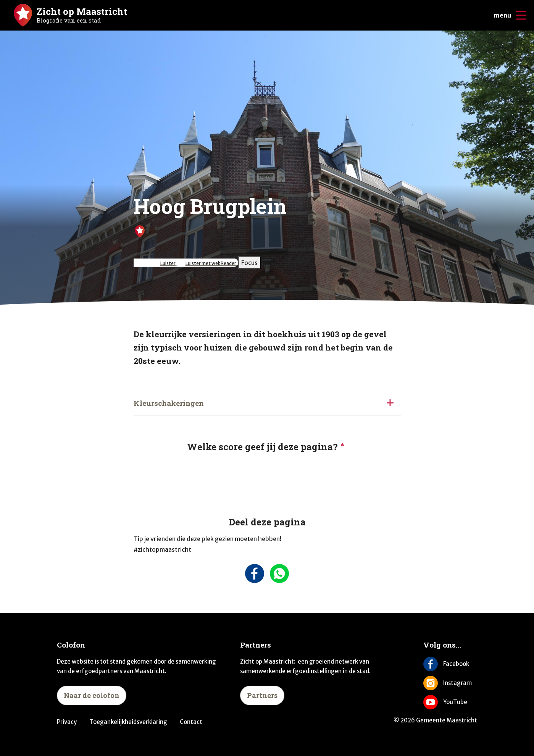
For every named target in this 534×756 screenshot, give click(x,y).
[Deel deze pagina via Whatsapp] (280, 573)
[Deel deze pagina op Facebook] (255, 573)
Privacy (67, 722)
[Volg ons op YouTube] (450, 702)
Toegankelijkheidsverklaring (128, 722)
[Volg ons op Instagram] (450, 683)
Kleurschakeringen (169, 403)
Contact (191, 722)
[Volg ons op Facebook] (450, 664)
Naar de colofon (92, 695)
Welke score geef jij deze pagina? (262, 447)
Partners (262, 695)
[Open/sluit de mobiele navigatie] (521, 15)
